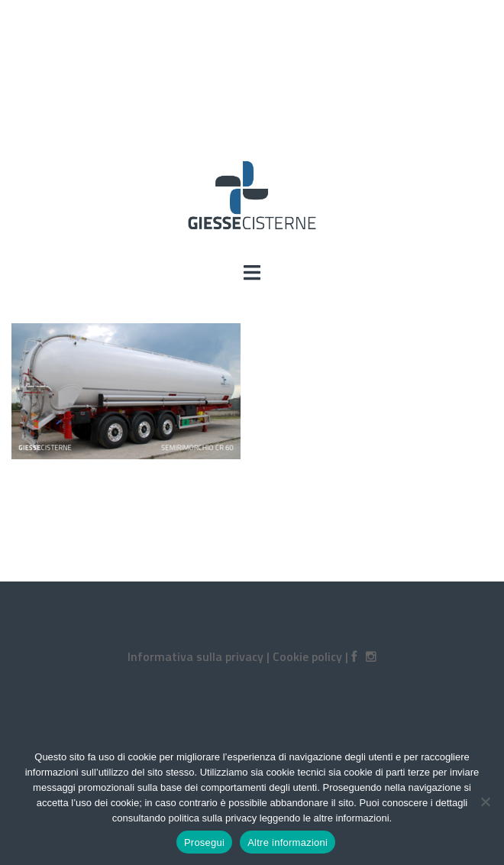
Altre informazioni (288, 842)
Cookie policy (307, 656)
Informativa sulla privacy (195, 656)
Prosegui (204, 842)
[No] (485, 802)
